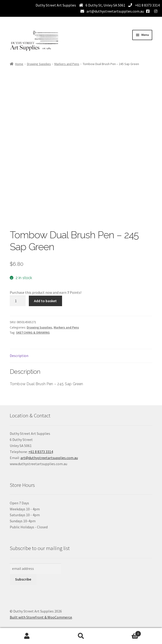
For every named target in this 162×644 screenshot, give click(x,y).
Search (81, 636)
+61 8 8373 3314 (147, 5)
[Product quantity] (18, 301)
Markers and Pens (67, 64)
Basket (125, 633)
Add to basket (45, 301)
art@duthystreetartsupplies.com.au (115, 11)
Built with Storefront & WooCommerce (41, 617)
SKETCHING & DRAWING (33, 332)
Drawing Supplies (39, 64)
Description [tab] (19, 356)
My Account (27, 636)
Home (19, 64)
